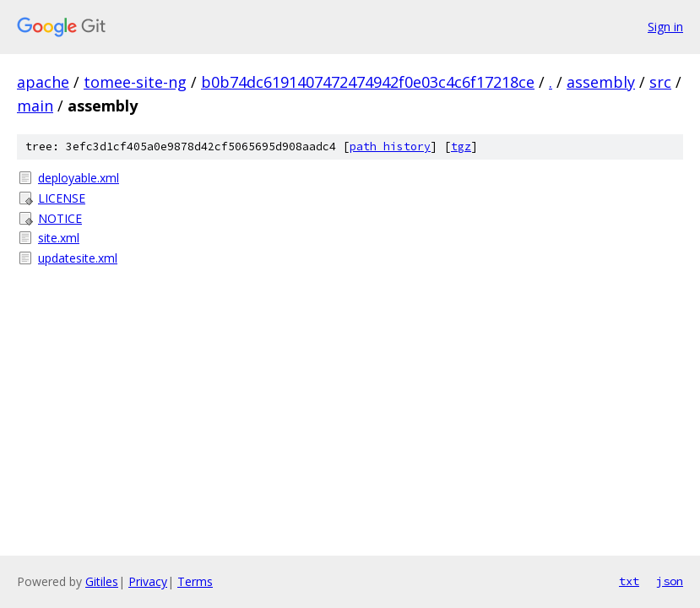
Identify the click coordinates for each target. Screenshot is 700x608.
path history (390, 147)
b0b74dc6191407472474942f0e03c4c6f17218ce (368, 82)
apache (43, 82)
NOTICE (60, 218)
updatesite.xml (78, 258)
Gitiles (102, 581)
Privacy (148, 581)
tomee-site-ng (135, 82)
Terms (195, 581)
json (670, 581)
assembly (601, 82)
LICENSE (62, 198)
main (35, 106)
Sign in (665, 27)
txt (629, 581)
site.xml (59, 238)
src (660, 82)
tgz (461, 147)
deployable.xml (79, 178)
